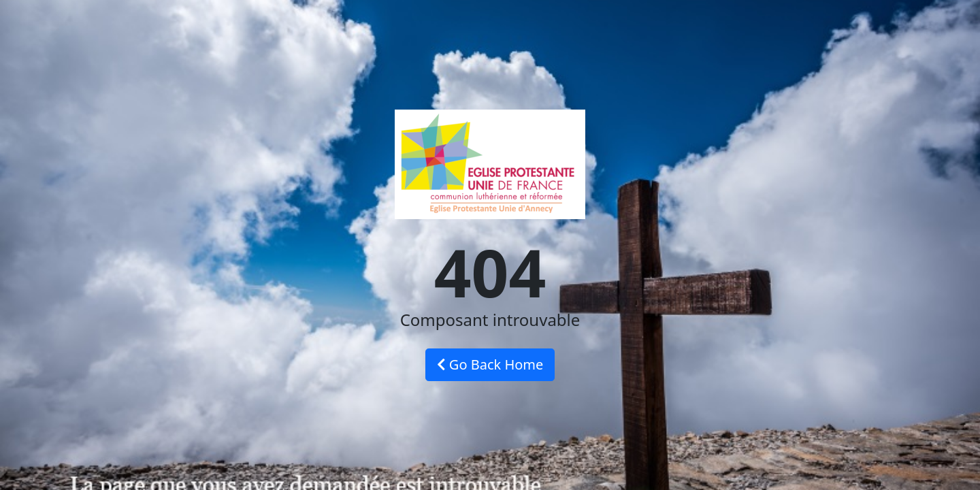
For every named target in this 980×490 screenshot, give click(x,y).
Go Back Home (490, 364)
